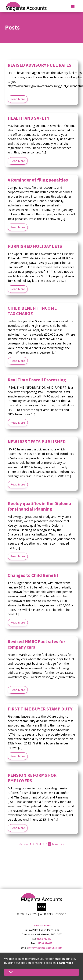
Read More (18, 99)
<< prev (24, 844)
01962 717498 (44, 939)
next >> (60, 844)
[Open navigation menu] (73, 7)
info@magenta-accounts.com (45, 948)
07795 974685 (45, 943)
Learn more (65, 963)
